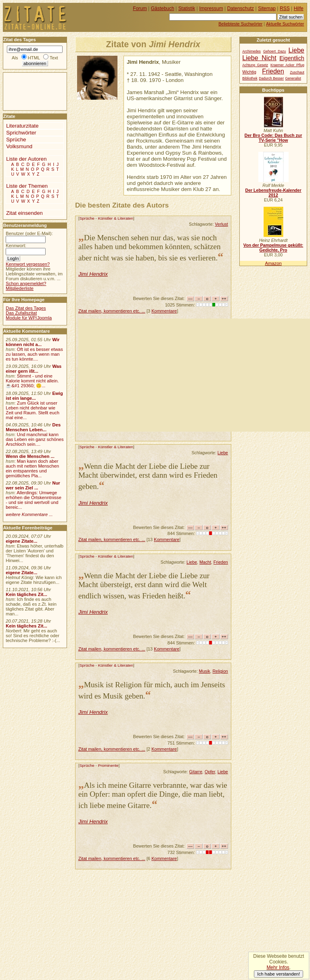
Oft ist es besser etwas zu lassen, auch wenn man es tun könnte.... (34, 354)
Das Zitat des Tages (26, 308)
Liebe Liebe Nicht (273, 54)
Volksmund (19, 146)
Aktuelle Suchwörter (285, 24)
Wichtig (249, 72)
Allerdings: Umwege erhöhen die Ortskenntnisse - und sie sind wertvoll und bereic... (34, 500)
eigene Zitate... (21, 541)
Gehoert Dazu (274, 51)
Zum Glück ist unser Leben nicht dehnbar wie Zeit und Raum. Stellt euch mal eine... (32, 410)
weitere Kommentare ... (29, 514)
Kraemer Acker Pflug (287, 65)
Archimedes (251, 51)
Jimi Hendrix (93, 274)
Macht (205, 562)
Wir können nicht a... (32, 342)
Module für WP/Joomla (29, 318)
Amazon (273, 263)
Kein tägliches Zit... (26, 594)
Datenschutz (241, 8)
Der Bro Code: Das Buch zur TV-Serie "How (273, 138)
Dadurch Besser (271, 78)
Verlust (221, 224)
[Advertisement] (194, 375)
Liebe (223, 453)
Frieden (221, 562)
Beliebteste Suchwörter (240, 24)
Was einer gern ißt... (34, 369)
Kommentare (164, 311)
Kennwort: (16, 246)
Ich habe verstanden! (279, 974)
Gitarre (196, 772)
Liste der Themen (27, 186)
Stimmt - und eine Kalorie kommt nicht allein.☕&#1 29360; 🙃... (32, 381)
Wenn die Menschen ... (30, 456)
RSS (285, 8)
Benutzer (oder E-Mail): (29, 233)
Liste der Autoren (26, 159)
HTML (34, 58)
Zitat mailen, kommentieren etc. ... (112, 311)
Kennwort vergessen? (28, 264)
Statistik (187, 8)
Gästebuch (163, 8)
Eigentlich (292, 58)
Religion (220, 671)
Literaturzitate (22, 126)
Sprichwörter (21, 133)
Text (54, 58)
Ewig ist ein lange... (34, 396)
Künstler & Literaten (116, 218)
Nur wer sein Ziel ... (33, 485)
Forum (140, 8)
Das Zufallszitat (21, 313)
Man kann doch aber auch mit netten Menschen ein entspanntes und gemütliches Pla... (32, 468)
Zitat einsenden (24, 213)
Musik (205, 671)
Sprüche (87, 218)
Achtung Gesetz (255, 65)
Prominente (108, 765)
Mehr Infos (278, 967)
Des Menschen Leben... (33, 427)
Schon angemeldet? (26, 283)
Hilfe (299, 8)
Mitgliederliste (20, 288)
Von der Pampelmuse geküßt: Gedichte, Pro (273, 248)
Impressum (211, 8)
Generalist (293, 78)
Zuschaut (297, 72)
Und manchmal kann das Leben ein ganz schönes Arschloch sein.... (35, 439)
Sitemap (267, 8)
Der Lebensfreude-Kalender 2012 (273, 193)
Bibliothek (250, 78)
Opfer (210, 772)
